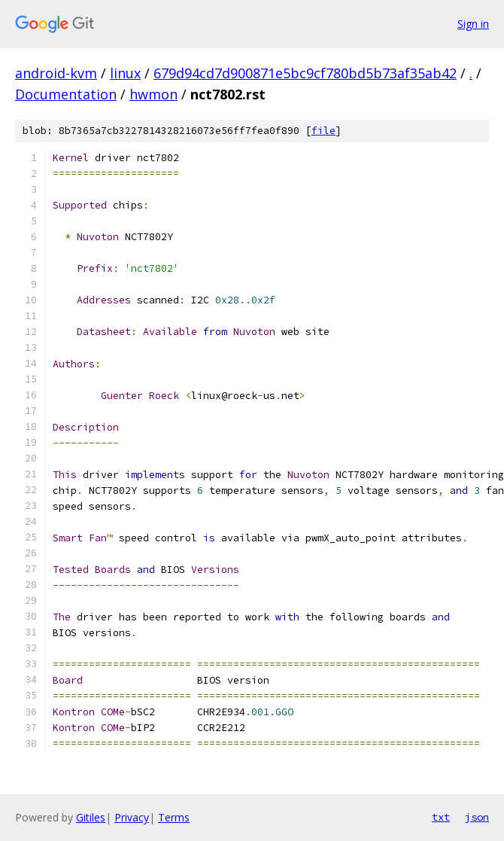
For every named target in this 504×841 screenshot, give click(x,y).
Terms (174, 817)
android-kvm (56, 73)
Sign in (473, 24)
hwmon (153, 94)
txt (441, 817)
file (323, 131)
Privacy (132, 817)
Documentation (66, 94)
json (477, 817)
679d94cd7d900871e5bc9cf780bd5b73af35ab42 (305, 73)
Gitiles (91, 817)
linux (125, 73)
